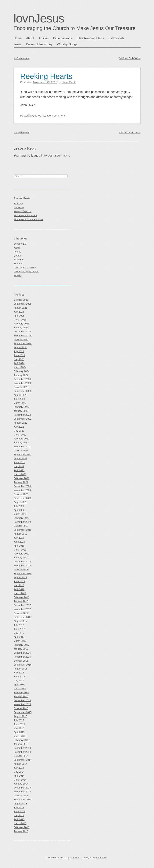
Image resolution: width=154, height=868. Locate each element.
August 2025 (20, 308)
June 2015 (19, 724)
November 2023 (22, 383)
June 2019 (19, 542)
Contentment (22, 58)
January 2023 (21, 411)
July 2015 (19, 720)
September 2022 (23, 419)
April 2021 (19, 470)
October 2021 (21, 451)
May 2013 (19, 815)
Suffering (18, 264)
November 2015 (22, 704)
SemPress (103, 858)
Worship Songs (67, 44)
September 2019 (23, 530)
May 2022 (19, 431)
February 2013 (21, 827)
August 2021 (20, 458)
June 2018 (19, 581)
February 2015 (21, 740)
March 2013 (20, 823)
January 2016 (21, 696)
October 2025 (21, 300)
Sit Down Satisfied (130, 58)
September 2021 (23, 454)
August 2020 (20, 502)
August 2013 (20, 804)
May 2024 (19, 359)
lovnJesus (39, 18)
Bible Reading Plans (90, 38)
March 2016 (20, 688)
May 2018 (19, 585)
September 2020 (23, 498)
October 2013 (21, 796)
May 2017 (19, 633)
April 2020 (19, 510)
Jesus (18, 44)
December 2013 (22, 788)
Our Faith (19, 207)
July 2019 (19, 538)
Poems (17, 252)
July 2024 (19, 351)
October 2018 (21, 570)
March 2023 (20, 403)
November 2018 (22, 566)
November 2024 (22, 336)
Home (18, 38)
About (30, 38)
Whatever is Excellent (25, 215)
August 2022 (20, 423)
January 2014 (21, 784)
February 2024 (21, 371)
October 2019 (21, 526)
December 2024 (22, 332)
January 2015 (21, 744)
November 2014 (22, 752)
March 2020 (20, 514)
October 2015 (21, 708)
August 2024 (20, 347)
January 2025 (21, 328)
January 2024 (21, 375)
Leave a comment (54, 116)
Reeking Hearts (46, 76)
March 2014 (20, 780)
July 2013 (19, 807)
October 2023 (21, 387)
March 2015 (20, 736)
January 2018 (21, 601)
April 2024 (19, 363)
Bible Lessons (63, 38)
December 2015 (22, 700)
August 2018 (20, 577)
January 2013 (21, 831)
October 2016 (21, 661)
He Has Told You (23, 211)
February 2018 (21, 597)
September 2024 (23, 343)
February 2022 (21, 439)
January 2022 (21, 443)
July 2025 (19, 312)
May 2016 (19, 681)
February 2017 (21, 645)
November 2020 (22, 490)
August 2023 (20, 395)
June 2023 (19, 399)
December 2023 (22, 379)
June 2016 (19, 677)
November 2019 (22, 522)
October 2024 (21, 339)
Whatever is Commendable (28, 219)
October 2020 (21, 494)
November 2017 (22, 609)
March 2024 (20, 367)
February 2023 (21, 407)
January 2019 (21, 558)
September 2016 (23, 665)
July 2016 (19, 673)
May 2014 (19, 772)
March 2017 (20, 641)
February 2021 (21, 478)
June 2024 (19, 355)
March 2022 (20, 435)
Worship (18, 275)
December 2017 (22, 605)
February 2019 (21, 554)
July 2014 (19, 768)
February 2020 (21, 518)
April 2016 (19, 685)
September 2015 (23, 712)
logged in (37, 156)
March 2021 (20, 474)
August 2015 (20, 716)
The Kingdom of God (25, 268)
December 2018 (22, 562)
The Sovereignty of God (26, 271)
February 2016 (21, 692)
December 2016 (22, 653)
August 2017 (20, 621)
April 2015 (19, 732)
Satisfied (18, 203)
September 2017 (23, 617)
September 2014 (23, 760)
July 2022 (19, 427)
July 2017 (19, 625)
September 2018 (23, 573)
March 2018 (20, 593)
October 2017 (21, 613)
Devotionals (116, 38)
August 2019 (20, 534)
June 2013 (19, 811)
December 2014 (22, 748)
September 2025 (23, 304)
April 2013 (19, 819)
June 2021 (19, 462)
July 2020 (19, 506)
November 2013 (22, 792)
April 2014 (19, 776)
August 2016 (20, 669)
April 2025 (19, 316)
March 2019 (20, 550)
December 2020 (22, 486)
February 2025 (21, 324)
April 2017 (19, 637)
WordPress (75, 858)
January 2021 (21, 482)
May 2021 (19, 466)
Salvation (19, 260)
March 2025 (20, 320)
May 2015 (19, 728)
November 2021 (22, 447)
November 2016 (22, 657)
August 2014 (20, 764)
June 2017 (19, 629)
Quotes (37, 116)
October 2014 (21, 756)
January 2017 (21, 649)
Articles (44, 38)
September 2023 (23, 391)
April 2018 (19, 589)
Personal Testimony (39, 44)
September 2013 (23, 800)
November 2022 (22, 415)
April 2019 (19, 546)
